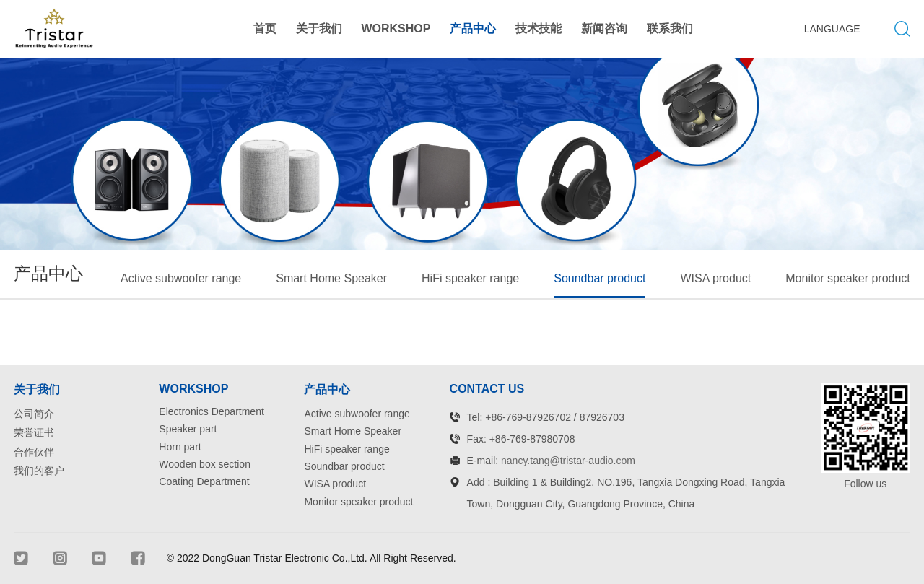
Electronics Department (212, 411)
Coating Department (204, 481)
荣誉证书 (34, 432)
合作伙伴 (34, 452)
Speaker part (188, 429)
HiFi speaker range (470, 278)
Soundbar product (600, 278)
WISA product (715, 278)
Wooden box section (205, 464)
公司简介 (34, 414)
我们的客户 (39, 471)
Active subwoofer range (181, 278)
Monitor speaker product (848, 278)
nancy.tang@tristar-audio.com (568, 461)
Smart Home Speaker (331, 278)
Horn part (180, 447)
